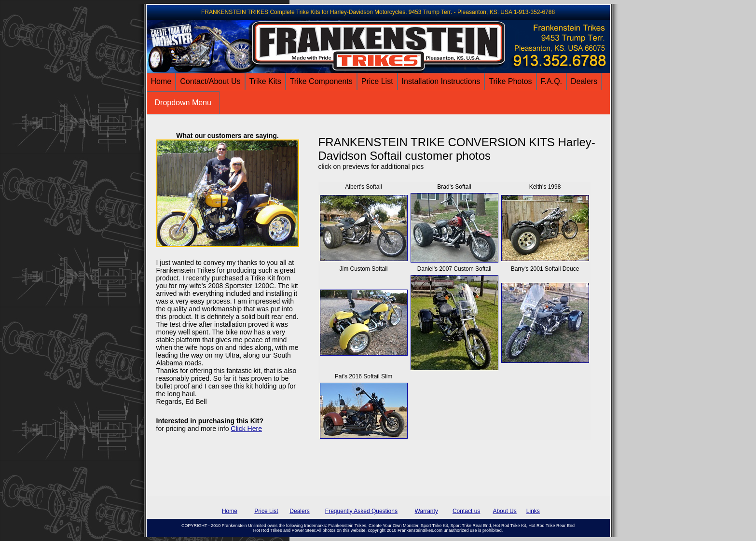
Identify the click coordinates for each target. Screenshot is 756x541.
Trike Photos (510, 81)
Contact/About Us (210, 81)
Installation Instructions (441, 81)
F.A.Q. (551, 81)
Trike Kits (265, 81)
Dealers (584, 81)
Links (533, 511)
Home (161, 81)
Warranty (426, 511)
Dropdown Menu (183, 103)
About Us (504, 511)
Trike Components (321, 81)
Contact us (466, 511)
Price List (377, 81)
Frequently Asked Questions (361, 511)
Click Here (246, 429)
